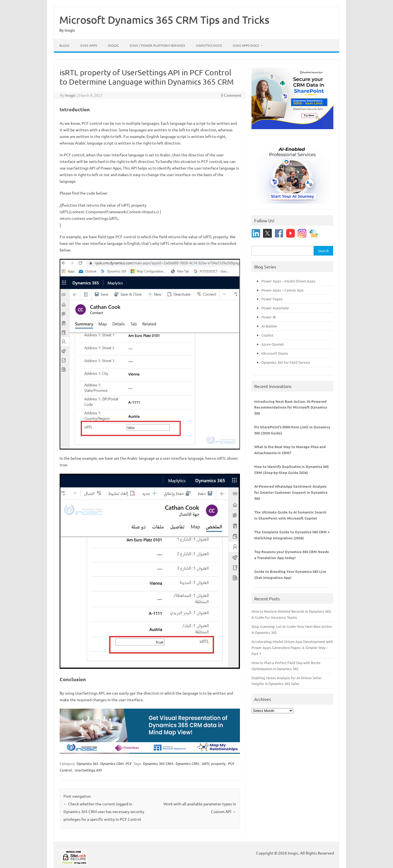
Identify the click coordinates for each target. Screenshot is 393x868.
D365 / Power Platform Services (157, 45)
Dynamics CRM (112, 763)
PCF (129, 763)
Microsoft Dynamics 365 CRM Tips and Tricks (164, 20)
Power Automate (275, 308)
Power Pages (272, 299)
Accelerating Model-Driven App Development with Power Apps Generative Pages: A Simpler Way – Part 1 (292, 647)
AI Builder (269, 326)
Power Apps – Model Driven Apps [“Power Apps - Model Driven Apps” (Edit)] (288, 281)
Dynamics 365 (88, 763)
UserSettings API (88, 770)
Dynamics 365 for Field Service (286, 362)
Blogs (64, 45)
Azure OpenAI (273, 344)
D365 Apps (89, 45)
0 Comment (231, 95)
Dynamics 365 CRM (158, 763)
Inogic (113, 45)
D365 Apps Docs (246, 45)
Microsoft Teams (275, 353)
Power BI (269, 317)
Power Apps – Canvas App (283, 290)
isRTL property (214, 763)
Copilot (267, 335)
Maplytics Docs (209, 45)
